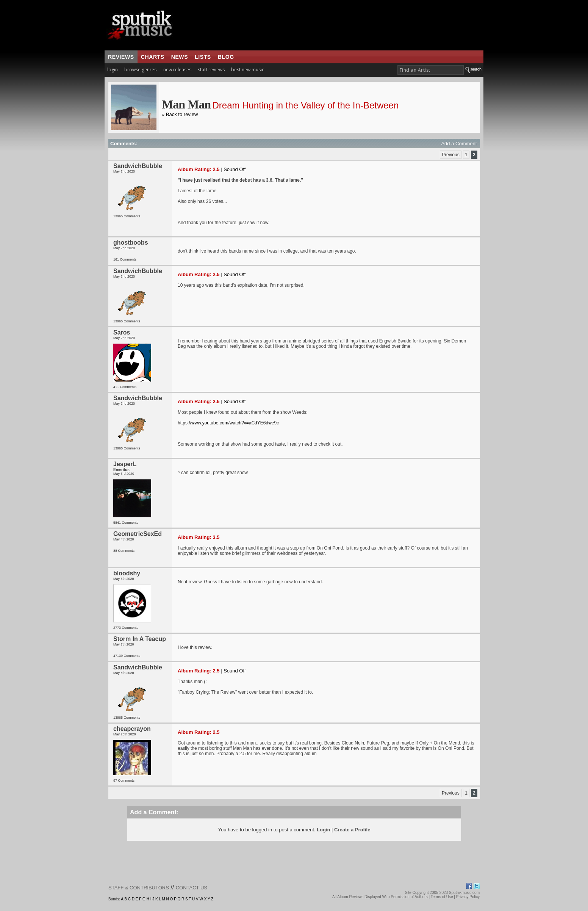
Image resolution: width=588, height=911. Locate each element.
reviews (121, 57)
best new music (248, 70)
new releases (177, 70)
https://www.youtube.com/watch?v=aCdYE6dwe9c (228, 423)
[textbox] (431, 70)
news (180, 57)
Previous (451, 155)
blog (226, 57)
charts (153, 57)
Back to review (182, 114)
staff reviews (211, 70)
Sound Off (235, 169)
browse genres (140, 70)
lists (203, 57)
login (113, 70)
